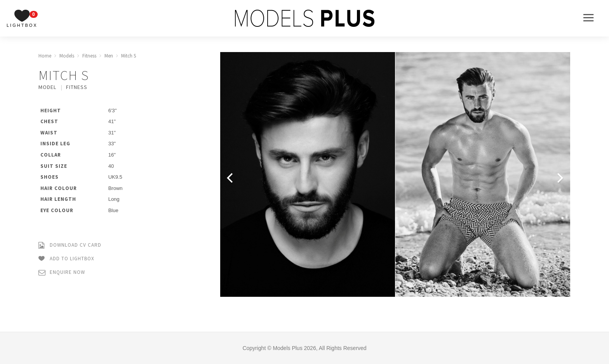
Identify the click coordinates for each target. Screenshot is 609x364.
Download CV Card (70, 245)
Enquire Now (62, 273)
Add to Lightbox (66, 259)
